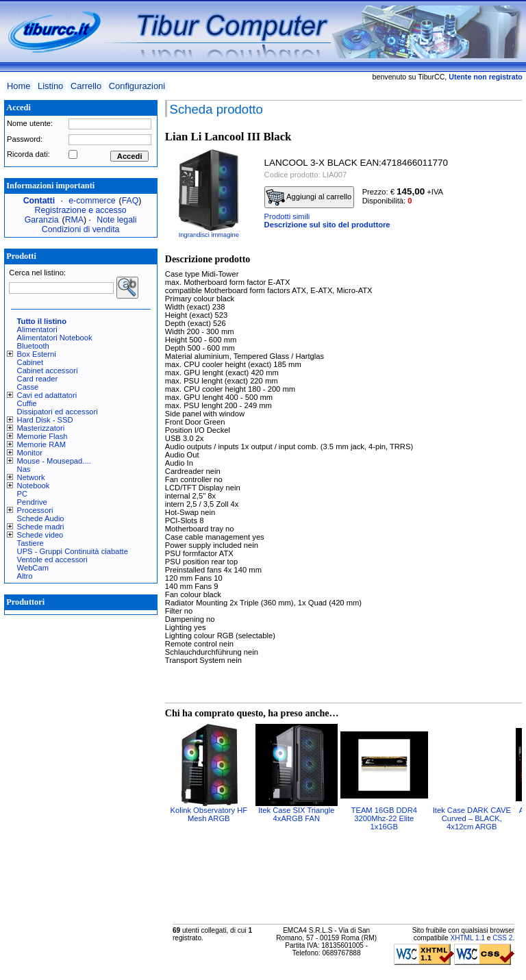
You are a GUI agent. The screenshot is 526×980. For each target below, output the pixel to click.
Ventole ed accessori (52, 560)
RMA (74, 220)
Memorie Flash (42, 436)
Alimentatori (37, 329)
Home (18, 86)
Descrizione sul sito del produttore (327, 225)
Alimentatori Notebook (55, 338)
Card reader (38, 379)
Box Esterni (37, 354)
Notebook (34, 486)
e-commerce (92, 201)
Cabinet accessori (48, 370)
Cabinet (30, 362)
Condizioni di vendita (81, 229)
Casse (28, 387)
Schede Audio (41, 518)
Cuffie (27, 403)
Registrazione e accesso (81, 210)
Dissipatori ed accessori (58, 412)
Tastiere (30, 543)
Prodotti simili (287, 216)
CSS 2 (502, 938)
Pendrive (32, 502)
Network (31, 477)
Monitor (30, 453)
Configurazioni (137, 86)
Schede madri (41, 527)
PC (23, 494)
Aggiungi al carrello (309, 197)
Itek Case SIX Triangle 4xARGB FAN (296, 814)
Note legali (116, 220)
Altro (25, 576)
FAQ (130, 201)
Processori (35, 510)
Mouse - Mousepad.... (54, 461)
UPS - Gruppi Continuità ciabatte (73, 551)
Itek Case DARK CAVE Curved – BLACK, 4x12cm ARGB (472, 818)
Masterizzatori (41, 428)
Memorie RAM (41, 444)
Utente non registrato (485, 77)
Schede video (40, 535)
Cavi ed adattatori (47, 395)
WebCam (33, 568)
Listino (50, 86)
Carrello (86, 86)
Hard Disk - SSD (45, 420)
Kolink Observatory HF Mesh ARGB (209, 814)
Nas (24, 469)
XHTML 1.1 (467, 938)
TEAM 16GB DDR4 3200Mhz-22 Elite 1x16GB (384, 818)
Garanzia (42, 220)
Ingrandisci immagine (209, 235)
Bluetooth (33, 346)
